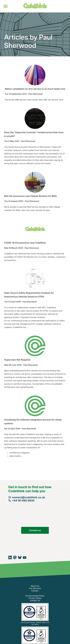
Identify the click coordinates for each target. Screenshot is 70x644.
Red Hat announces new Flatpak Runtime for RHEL (31, 196)
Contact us (35, 530)
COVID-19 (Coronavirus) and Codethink (25, 243)
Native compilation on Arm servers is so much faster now (35, 89)
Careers (35, 591)
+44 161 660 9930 (21, 501)
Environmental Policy (35, 596)
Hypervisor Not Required (17, 360)
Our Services (35, 588)
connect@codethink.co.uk (27, 497)
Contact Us (35, 601)
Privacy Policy (35, 598)
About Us (35, 586)
